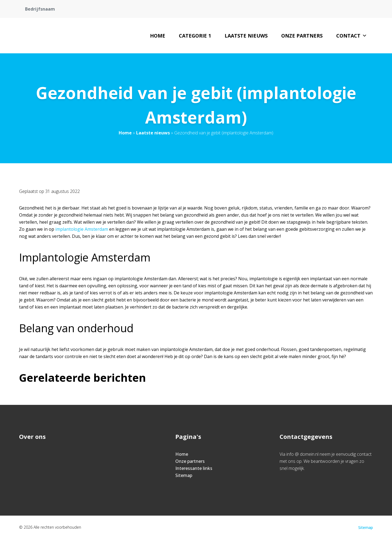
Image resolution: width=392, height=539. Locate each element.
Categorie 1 (195, 36)
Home (158, 36)
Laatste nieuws (246, 36)
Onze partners (302, 36)
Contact (352, 36)
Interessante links (194, 468)
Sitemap (184, 475)
